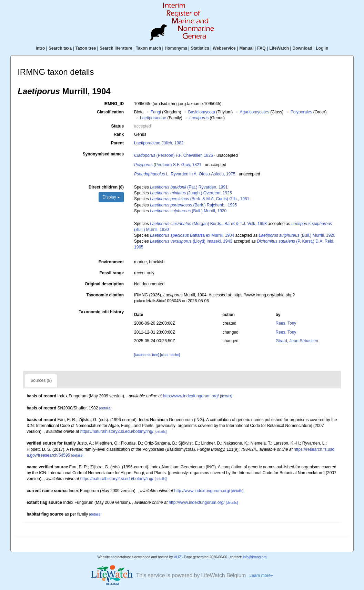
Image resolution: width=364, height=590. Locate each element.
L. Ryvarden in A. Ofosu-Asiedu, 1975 (185, 174)
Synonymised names (103, 154)
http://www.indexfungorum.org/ (191, 396)
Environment (111, 262)
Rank (119, 134)
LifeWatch (279, 48)
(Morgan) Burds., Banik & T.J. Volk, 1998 (208, 224)
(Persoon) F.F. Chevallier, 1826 (174, 155)
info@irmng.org (255, 557)
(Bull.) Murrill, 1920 (188, 211)
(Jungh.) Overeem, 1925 (191, 193)
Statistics (200, 48)
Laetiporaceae (153, 118)
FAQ (261, 48)
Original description (104, 284)
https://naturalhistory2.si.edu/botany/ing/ (117, 431)
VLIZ (177, 557)
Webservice (224, 48)
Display (111, 197)
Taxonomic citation (105, 295)
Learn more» (261, 576)
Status (117, 126)
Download (302, 48)
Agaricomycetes (255, 112)
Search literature (116, 48)
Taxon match (148, 48)
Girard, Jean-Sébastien (297, 341)
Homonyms (176, 48)
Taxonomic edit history (101, 312)
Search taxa (60, 48)
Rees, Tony (286, 323)
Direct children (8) (106, 187)
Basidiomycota (202, 112)
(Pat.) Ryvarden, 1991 (189, 187)
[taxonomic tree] (146, 355)
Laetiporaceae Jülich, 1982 (159, 143)
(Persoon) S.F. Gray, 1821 (168, 165)
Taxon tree (86, 48)
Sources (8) (41, 380)
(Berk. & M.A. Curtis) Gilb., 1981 (200, 199)
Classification (110, 112)
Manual (246, 48)
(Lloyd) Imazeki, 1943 (191, 241)
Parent (117, 143)
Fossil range (112, 273)
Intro (41, 48)
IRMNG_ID (114, 104)
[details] (226, 396)
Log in (322, 48)
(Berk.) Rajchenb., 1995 (193, 205)
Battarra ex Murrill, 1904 (192, 235)
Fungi (156, 112)
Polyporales (301, 112)
